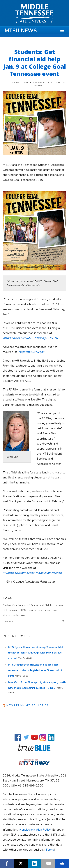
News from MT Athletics (28, 706)
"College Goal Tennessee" (16, 605)
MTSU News (21, 31)
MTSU (23, 610)
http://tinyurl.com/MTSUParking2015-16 (30, 338)
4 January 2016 (43, 83)
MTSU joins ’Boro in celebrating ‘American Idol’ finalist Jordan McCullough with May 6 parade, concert (36, 653)
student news (50, 610)
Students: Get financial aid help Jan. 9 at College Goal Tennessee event (34, 63)
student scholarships (14, 615)
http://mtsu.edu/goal (32, 352)
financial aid (37, 605)
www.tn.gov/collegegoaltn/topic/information (32, 573)
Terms (50, 850)
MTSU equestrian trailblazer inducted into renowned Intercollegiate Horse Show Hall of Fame (35, 670)
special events (35, 610)
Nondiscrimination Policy (35, 830)
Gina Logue (21, 83)
